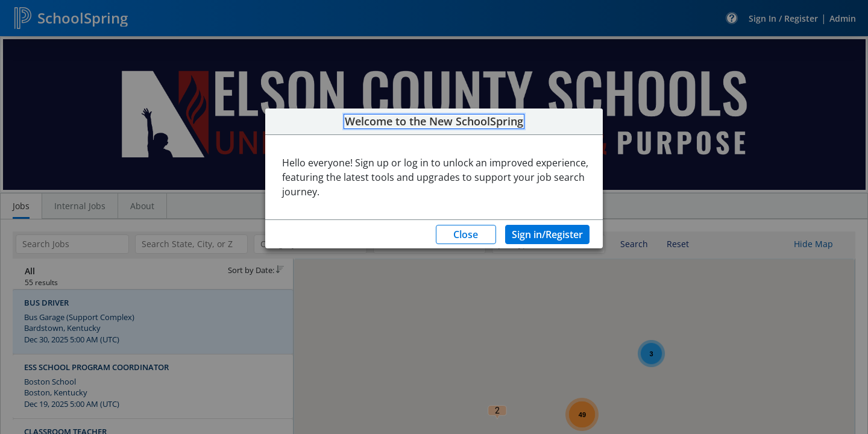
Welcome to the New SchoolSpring (434, 122)
